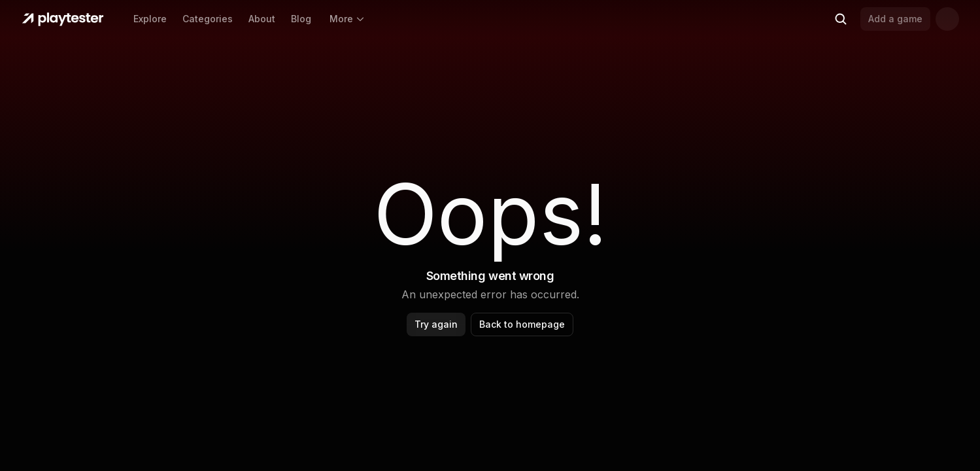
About (262, 19)
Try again (436, 324)
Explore (150, 19)
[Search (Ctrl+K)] (841, 19)
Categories (208, 19)
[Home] (63, 19)
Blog (301, 19)
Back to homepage (522, 324)
